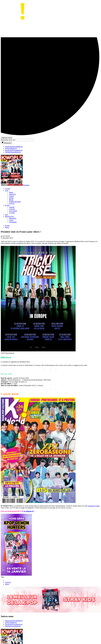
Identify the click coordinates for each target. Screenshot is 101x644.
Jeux (6, 215)
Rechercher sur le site (8, 140)
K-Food (12, 203)
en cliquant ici (29, 511)
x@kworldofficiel (11, 148)
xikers (7, 584)
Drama (11, 198)
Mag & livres (9, 216)
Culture (12, 196)
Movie (11, 200)
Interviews (13, 194)
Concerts (12, 209)
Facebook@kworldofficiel (14, 150)
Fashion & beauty (15, 202)
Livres (11, 220)
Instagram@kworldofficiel (14, 147)
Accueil (8, 189)
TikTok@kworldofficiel (13, 152)
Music (11, 192)
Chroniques (13, 222)
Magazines (13, 218)
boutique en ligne (94, 506)
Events (7, 205)
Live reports (13, 211)
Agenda (12, 207)
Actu (7, 190)
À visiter (12, 213)
